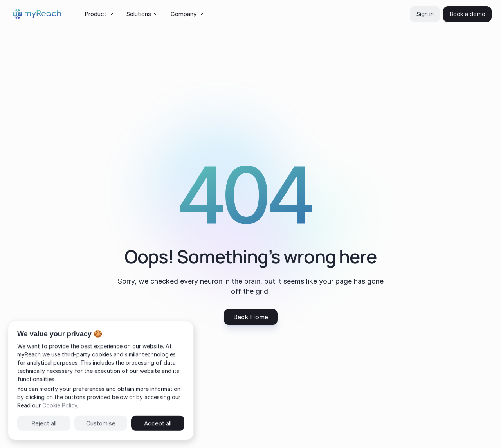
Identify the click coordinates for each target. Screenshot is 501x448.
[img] (37, 14)
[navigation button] (251, 317)
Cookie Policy (60, 405)
